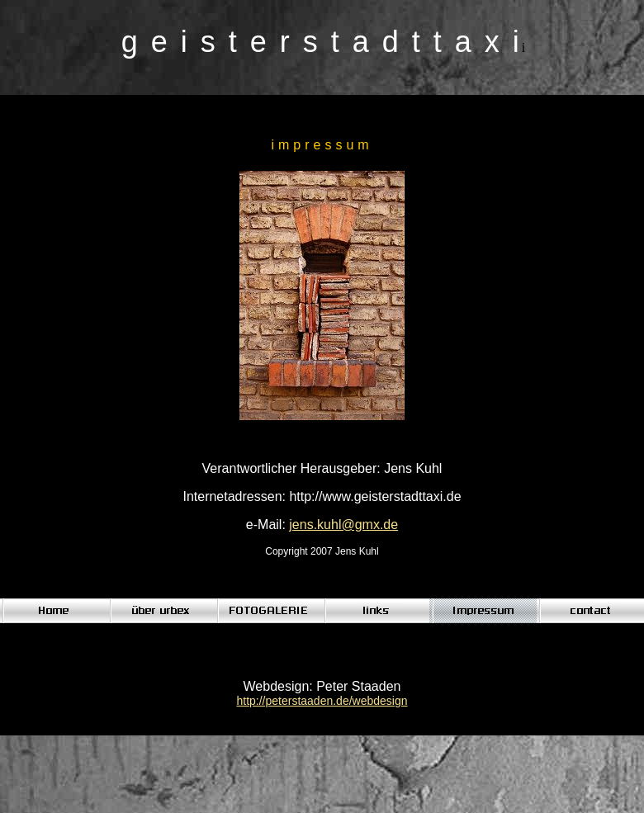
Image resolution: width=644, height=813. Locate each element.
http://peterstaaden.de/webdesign (322, 701)
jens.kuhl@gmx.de (343, 525)
